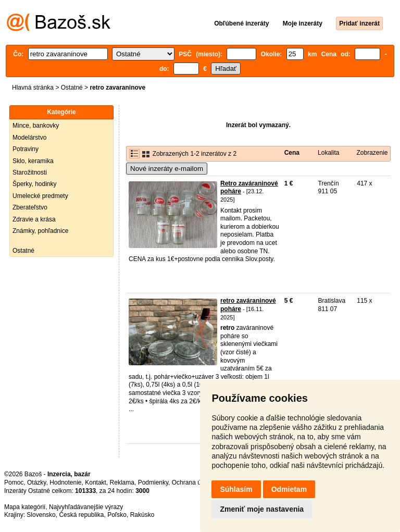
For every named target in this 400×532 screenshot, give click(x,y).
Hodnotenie (65, 482)
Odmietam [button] (289, 489)
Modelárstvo (29, 138)
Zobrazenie (372, 153)
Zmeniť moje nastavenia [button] (262, 509)
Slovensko (41, 515)
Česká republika (81, 515)
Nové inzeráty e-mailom (167, 169)
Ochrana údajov (194, 482)
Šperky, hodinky (35, 184)
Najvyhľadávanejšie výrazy (86, 507)
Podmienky (153, 482)
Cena (292, 153)
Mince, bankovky (36, 126)
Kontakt (96, 482)
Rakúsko (142, 515)
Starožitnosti (30, 172)
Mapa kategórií (25, 507)
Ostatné (72, 88)
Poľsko (117, 515)
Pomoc (14, 482)
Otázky (36, 482)
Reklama (122, 482)
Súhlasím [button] (236, 489)
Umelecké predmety (40, 196)
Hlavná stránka (33, 88)
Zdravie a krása (34, 219)
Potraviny (26, 149)
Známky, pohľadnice (40, 231)
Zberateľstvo (30, 207)
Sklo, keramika (33, 161)
